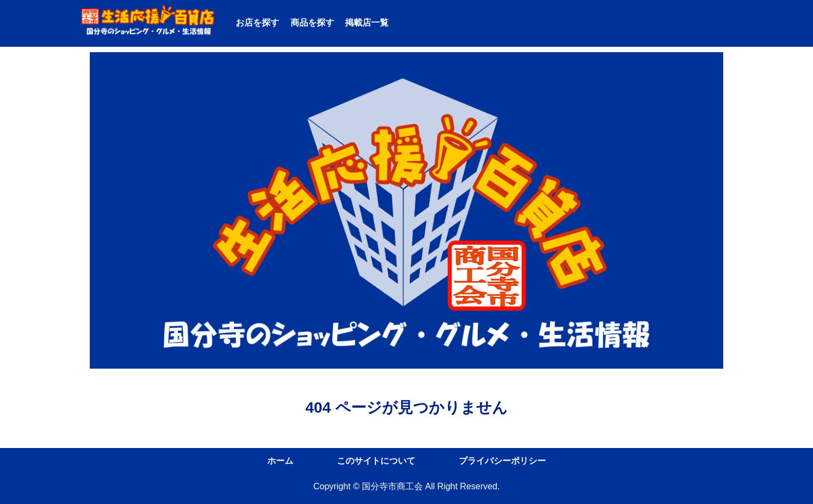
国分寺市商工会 (392, 486)
